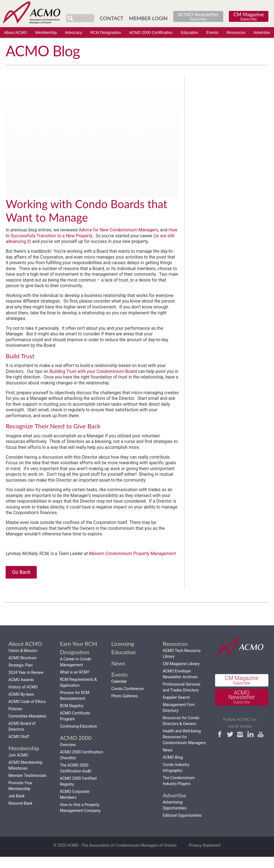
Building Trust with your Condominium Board (95, 373)
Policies (15, 720)
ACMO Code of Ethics (27, 712)
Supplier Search (176, 708)
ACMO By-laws (21, 705)
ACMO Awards (21, 691)
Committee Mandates (27, 727)
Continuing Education (78, 737)
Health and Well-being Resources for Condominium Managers (184, 748)
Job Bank (17, 807)
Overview (68, 756)
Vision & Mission (23, 662)
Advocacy (74, 33)
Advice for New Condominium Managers (120, 230)
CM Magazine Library (181, 675)
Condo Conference (128, 700)
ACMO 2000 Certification (151, 33)
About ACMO (16, 33)
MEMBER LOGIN (148, 18)
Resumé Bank (20, 814)
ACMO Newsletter (198, 16)
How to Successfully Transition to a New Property (63, 236)
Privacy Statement (205, 856)
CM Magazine (249, 16)
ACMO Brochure (22, 669)
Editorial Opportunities (182, 826)
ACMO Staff (19, 748)
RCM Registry (72, 717)
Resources (236, 33)
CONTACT (112, 18)
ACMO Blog (173, 768)
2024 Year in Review (26, 683)
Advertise (262, 33)
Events (212, 33)
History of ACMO (23, 698)
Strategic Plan (21, 676)
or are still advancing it (30, 242)
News (168, 761)
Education (190, 33)
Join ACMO (18, 766)
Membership (46, 33)
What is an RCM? (74, 683)
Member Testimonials (27, 786)
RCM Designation (106, 33)
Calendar (119, 692)
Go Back (21, 583)
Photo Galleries (125, 707)
